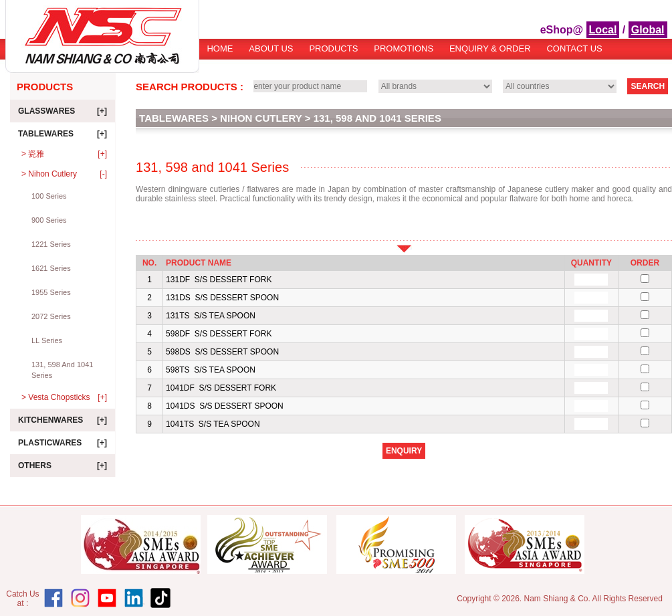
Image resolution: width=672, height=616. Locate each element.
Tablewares (63, 134)
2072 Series (51, 316)
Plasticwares (63, 443)
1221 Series (51, 244)
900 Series (49, 220)
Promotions (404, 48)
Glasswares (63, 111)
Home (220, 48)
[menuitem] (220, 53)
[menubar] (405, 53)
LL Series (47, 340)
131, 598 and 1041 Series (62, 370)
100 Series (49, 196)
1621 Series (51, 268)
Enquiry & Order (490, 48)
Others (63, 466)
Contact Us (574, 48)
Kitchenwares (63, 420)
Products (333, 48)
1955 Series (51, 292)
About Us (271, 48)
